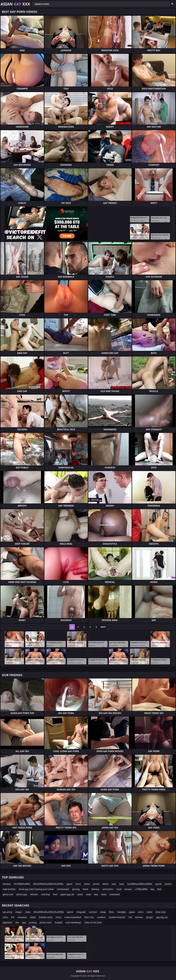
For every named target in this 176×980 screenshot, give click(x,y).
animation (108, 889)
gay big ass (162, 917)
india (28, 912)
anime (96, 884)
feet (159, 889)
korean (128, 889)
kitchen (34, 894)
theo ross (89, 917)
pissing (76, 889)
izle (17, 922)
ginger (150, 917)
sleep (103, 912)
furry (78, 884)
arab (88, 894)
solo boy (45, 894)
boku (104, 894)
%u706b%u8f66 (22, 884)
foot (55, 894)
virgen (19, 912)
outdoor (101, 917)
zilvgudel (81, 912)
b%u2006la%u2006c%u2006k (48, 884)
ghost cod (8, 894)
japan (69, 884)
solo (114, 884)
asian (80, 894)
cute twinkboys (73, 922)
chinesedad (63, 889)
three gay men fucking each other (36, 889)
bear (122, 884)
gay (24, 922)
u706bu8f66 (141, 889)
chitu (5, 917)
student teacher (117, 917)
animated (115, 894)
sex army (7, 912)
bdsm (106, 884)
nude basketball (73, 917)
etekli (33, 917)
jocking (33, 922)
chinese (7, 884)
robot (150, 912)
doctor (168, 884)
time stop (161, 912)
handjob (122, 912)
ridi (130, 917)
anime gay (22, 894)
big (152, 889)
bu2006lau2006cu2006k (140, 884)
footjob (59, 922)
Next (103, 627)
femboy (95, 889)
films (111, 912)
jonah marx (46, 922)
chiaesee (22, 917)
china (87, 884)
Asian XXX (15, 4)
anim (141, 912)
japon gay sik (67, 894)
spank (158, 884)
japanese (7, 922)
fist (13, 917)
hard (119, 889)
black (85, 889)
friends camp (46, 917)
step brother (9, 889)
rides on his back (93, 922)
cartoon (93, 912)
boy (96, 894)
